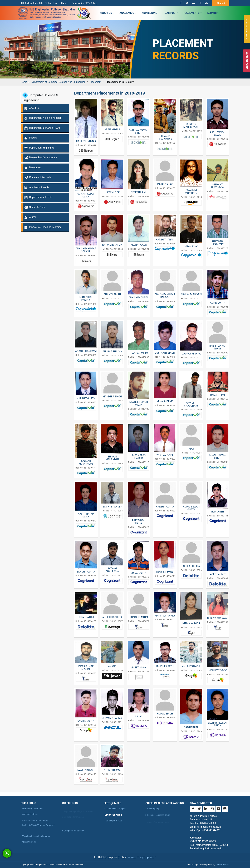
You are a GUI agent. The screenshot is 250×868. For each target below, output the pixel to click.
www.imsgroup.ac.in (142, 857)
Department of (58, 82)
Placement (95, 82)
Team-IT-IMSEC (222, 865)
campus (171, 13)
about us (107, 13)
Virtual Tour (52, 3)
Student (221, 3)
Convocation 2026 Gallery (85, 3)
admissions (151, 13)
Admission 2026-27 (247, 29)
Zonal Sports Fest (114, 821)
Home (24, 82)
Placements (192, 13)
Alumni (213, 13)
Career (65, 3)
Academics (128, 13)
